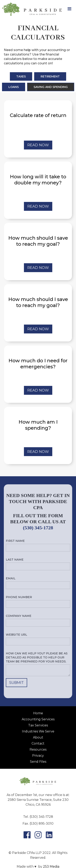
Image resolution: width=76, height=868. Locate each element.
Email (11, 578)
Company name (19, 616)
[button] (69, 9)
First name (15, 541)
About (38, 737)
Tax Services (38, 725)
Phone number (19, 597)
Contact (38, 743)
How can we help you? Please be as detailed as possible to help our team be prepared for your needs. (37, 657)
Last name (15, 560)
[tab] (21, 76)
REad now (38, 145)
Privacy (38, 756)
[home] (31, 9)
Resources (38, 749)
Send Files (38, 762)
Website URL (16, 635)
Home (38, 713)
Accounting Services (38, 719)
